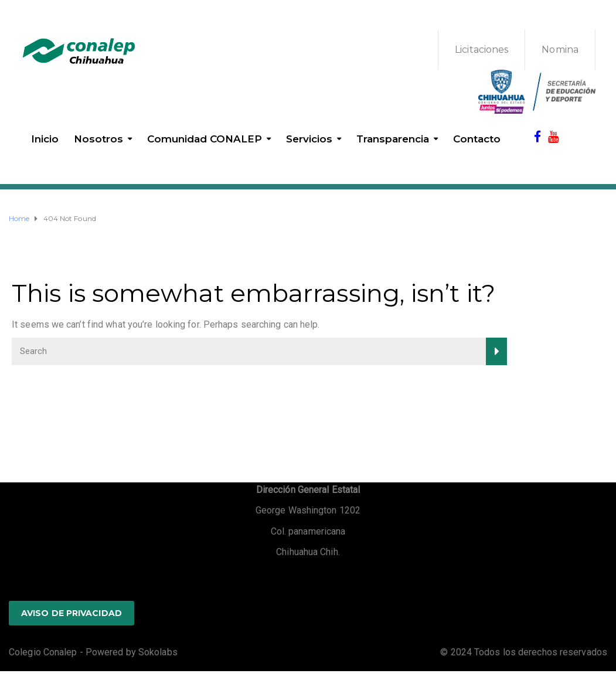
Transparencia (393, 139)
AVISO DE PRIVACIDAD (72, 613)
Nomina (560, 50)
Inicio (45, 139)
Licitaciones (481, 50)
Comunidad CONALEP (205, 139)
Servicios (309, 139)
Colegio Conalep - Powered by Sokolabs (93, 652)
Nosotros (98, 139)
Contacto (477, 139)
